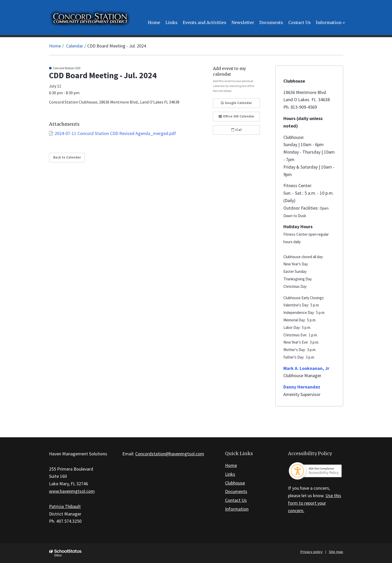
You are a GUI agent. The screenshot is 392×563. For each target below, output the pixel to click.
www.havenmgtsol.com (72, 491)
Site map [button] (336, 552)
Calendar (75, 46)
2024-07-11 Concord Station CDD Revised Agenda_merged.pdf (115, 133)
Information (237, 509)
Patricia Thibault (65, 506)
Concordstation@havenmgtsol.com (170, 454)
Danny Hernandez (302, 387)
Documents (236, 491)
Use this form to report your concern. (315, 503)
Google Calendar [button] (236, 103)
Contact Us (236, 500)
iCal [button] (236, 130)
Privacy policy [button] (311, 552)
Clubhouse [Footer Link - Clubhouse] (235, 483)
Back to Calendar (67, 157)
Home (55, 46)
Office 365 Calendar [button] (236, 116)
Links (230, 474)
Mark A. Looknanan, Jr (306, 368)
